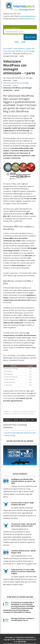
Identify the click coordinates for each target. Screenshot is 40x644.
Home (17, 42)
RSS (33, 420)
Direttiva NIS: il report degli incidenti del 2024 (22, 504)
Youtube (24, 420)
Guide (24, 42)
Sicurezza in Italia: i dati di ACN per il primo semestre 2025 (23, 525)
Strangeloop (20, 143)
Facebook (7, 420)
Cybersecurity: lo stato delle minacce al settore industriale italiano (23, 571)
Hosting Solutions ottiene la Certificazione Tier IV (22, 619)
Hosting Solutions (28, 637)
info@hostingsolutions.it (27, 19)
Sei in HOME (7, 49)
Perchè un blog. (10, 435)
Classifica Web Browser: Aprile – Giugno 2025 (24, 552)
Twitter (16, 420)
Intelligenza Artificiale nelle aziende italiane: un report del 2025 (23, 481)
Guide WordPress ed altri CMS (24, 49)
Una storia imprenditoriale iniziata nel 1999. (20, 433)
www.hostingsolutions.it (28, 16)
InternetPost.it (20, 6)
